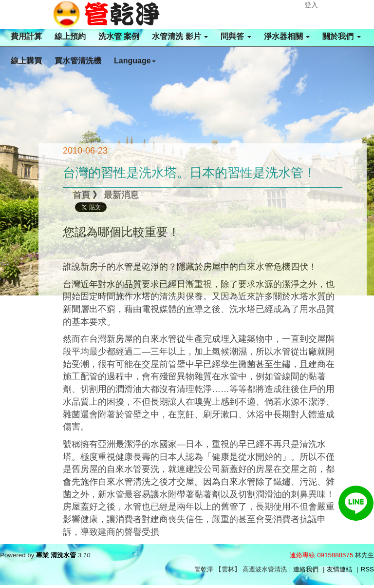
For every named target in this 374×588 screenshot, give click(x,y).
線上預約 (70, 36)
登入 (311, 5)
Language (135, 61)
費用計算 (26, 36)
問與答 (236, 36)
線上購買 (26, 61)
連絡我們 (306, 569)
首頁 (81, 195)
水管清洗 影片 (180, 36)
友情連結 (339, 569)
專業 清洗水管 (56, 555)
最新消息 (121, 195)
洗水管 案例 (119, 36)
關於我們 (341, 36)
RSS (367, 569)
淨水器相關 (287, 36)
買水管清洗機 (78, 61)
